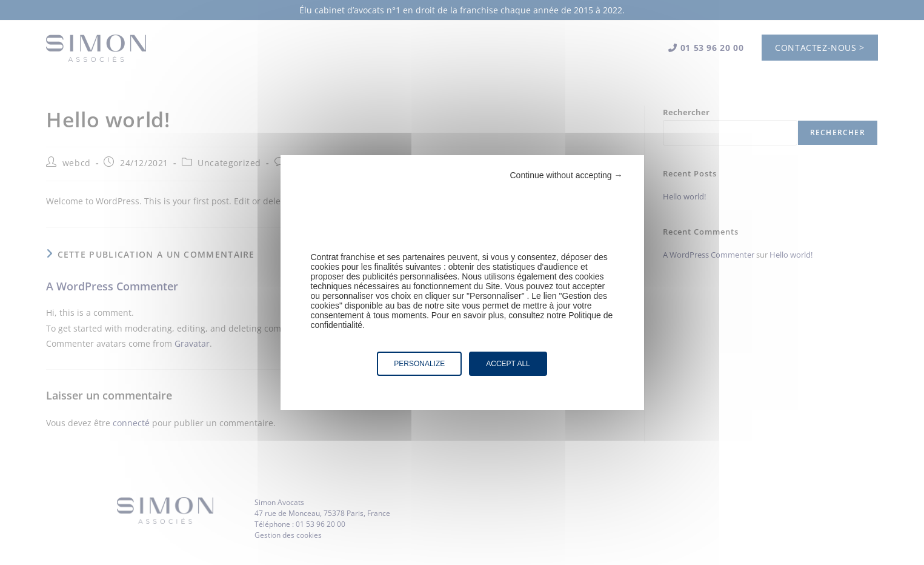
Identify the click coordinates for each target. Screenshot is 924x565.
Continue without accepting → (567, 175)
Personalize (419, 364)
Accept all (508, 364)
